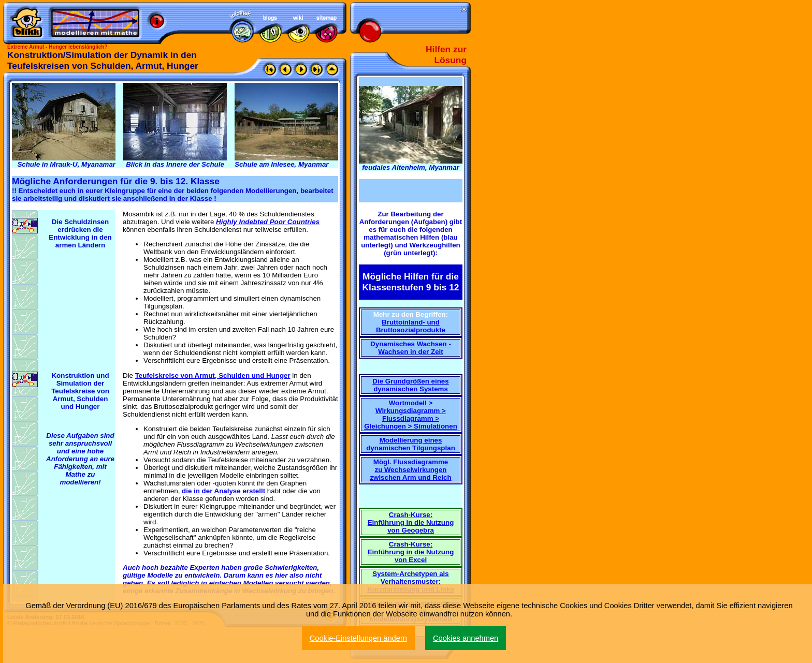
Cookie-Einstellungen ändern (358, 638)
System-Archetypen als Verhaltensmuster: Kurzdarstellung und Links (411, 581)
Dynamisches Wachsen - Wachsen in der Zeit (411, 348)
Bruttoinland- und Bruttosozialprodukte (411, 326)
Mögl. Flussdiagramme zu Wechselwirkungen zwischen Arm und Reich (410, 470)
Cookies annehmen (466, 638)
